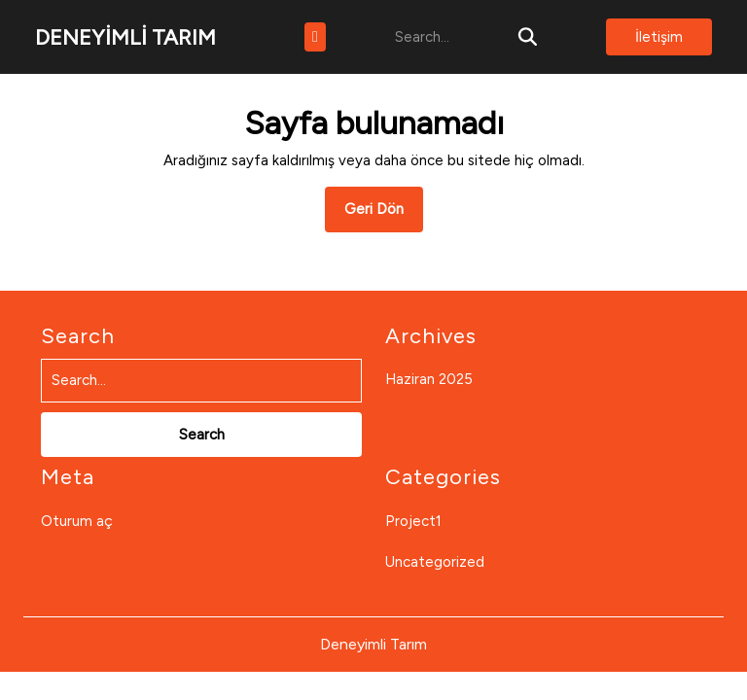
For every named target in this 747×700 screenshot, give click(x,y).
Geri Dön (384, 215)
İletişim (659, 37)
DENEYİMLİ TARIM (125, 37)
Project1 (413, 521)
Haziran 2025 (429, 379)
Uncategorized (435, 562)
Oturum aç (77, 521)
